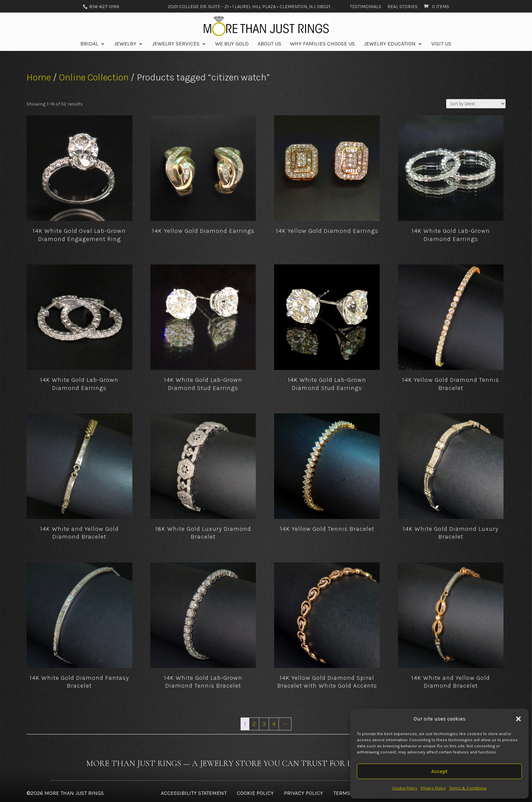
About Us (269, 44)
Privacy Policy (433, 788)
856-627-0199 (104, 7)
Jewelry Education (390, 44)
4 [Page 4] (274, 724)
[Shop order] (476, 104)
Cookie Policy (405, 788)
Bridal (89, 44)
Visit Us (441, 44)
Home (39, 77)
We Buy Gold (232, 44)
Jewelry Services (176, 44)
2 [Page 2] (254, 724)
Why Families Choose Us (322, 44)
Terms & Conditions (468, 788)
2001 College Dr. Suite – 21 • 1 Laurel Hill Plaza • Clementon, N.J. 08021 (249, 7)
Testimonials (366, 7)
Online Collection (94, 77)
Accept (439, 771)
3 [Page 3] (264, 724)
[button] (518, 719)
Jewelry (125, 44)
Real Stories (403, 7)
